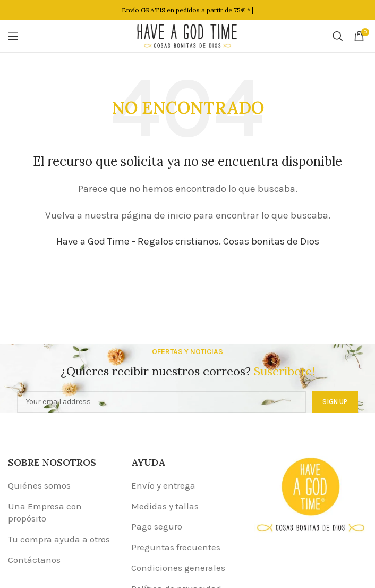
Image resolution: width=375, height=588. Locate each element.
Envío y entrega (163, 485)
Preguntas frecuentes (176, 547)
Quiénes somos (39, 485)
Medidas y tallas (165, 506)
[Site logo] (187, 35)
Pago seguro (157, 526)
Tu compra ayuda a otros (59, 539)
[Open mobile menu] (13, 36)
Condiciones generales (178, 568)
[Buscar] (338, 36)
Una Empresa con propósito (45, 513)
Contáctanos (34, 560)
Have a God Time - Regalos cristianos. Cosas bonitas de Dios (188, 241)
